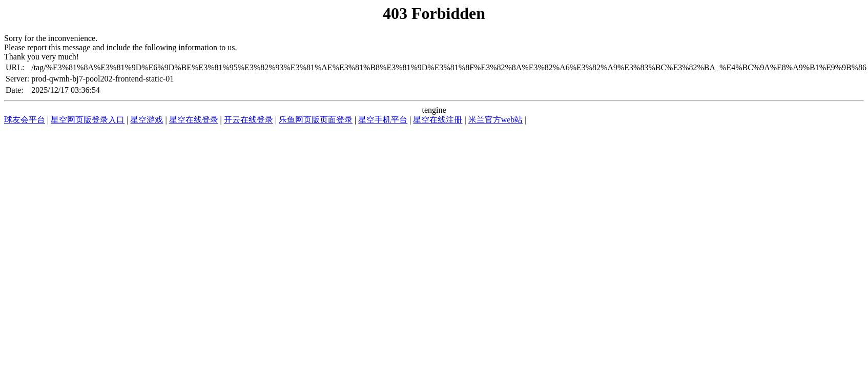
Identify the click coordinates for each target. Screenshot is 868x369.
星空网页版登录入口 (88, 120)
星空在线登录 (194, 120)
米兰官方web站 (496, 120)
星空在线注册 (438, 120)
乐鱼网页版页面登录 (316, 120)
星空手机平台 (383, 120)
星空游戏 (147, 120)
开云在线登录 (249, 120)
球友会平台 (25, 120)
